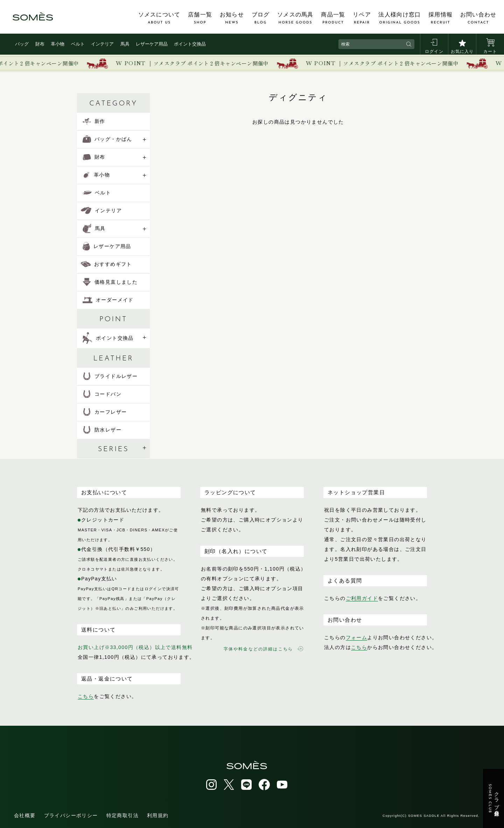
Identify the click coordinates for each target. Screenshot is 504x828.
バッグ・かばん (107, 139)
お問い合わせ (478, 18)
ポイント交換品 (190, 44)
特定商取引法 (122, 815)
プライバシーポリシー (71, 815)
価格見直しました (110, 282)
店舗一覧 (200, 18)
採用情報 (440, 18)
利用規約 (158, 815)
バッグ (22, 44)
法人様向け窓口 (400, 18)
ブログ (261, 18)
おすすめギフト (106, 264)
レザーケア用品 (152, 44)
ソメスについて (159, 18)
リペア (362, 18)
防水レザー (102, 430)
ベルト (78, 44)
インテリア (102, 44)
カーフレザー (105, 412)
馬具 (125, 44)
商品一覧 (333, 18)
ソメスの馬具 (295, 18)
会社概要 (25, 815)
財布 (40, 44)
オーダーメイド (108, 300)
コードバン (102, 394)
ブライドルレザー (110, 376)
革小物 (58, 44)
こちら (86, 696)
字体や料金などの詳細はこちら (263, 649)
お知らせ (232, 18)
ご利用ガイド (362, 598)
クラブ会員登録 (494, 799)
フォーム (357, 637)
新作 (94, 121)
